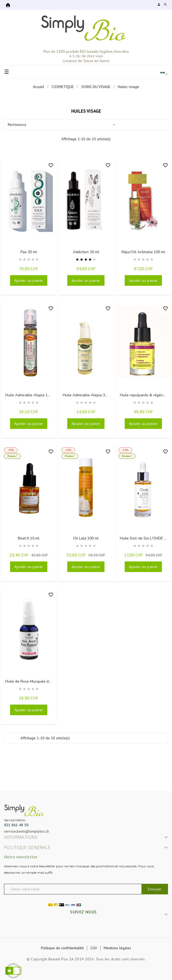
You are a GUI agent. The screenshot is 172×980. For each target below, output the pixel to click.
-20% (68, 450)
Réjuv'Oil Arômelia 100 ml (143, 252)
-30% (11, 450)
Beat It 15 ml (29, 538)
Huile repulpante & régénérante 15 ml (145, 395)
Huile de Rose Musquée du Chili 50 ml (31, 681)
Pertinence (61, 125)
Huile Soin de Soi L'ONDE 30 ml (145, 538)
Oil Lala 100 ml (86, 538)
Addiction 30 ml (86, 252)
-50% (125, 450)
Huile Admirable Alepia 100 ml (31, 395)
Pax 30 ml (29, 252)
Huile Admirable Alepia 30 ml (87, 395)
